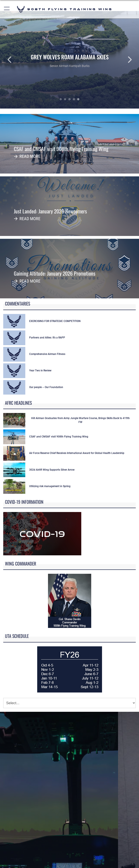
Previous (14, 60)
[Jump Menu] (69, 703)
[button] (7, 9)
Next (125, 60)
